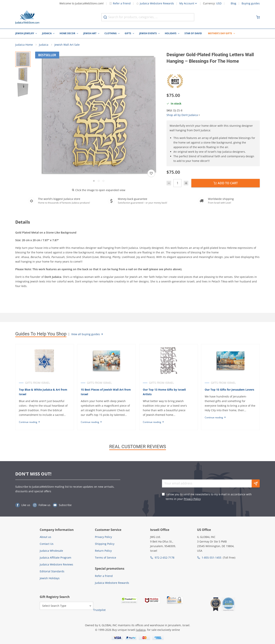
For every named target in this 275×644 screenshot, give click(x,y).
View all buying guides (87, 335)
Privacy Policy (192, 499)
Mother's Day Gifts (220, 33)
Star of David (193, 33)
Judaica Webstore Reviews (56, 564)
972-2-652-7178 (165, 558)
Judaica (47, 33)
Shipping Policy (105, 544)
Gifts (128, 33)
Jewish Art (90, 33)
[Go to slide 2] (99, 181)
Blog (233, 3)
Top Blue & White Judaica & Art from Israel (43, 392)
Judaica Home (24, 45)
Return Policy (103, 551)
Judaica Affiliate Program (55, 558)
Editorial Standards (52, 571)
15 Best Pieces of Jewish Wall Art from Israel (106, 392)
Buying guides (251, 3)
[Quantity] (177, 183)
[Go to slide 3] (103, 181)
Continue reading (30, 423)
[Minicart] (258, 17)
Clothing (111, 33)
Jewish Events (148, 33)
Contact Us (47, 544)
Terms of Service (106, 558)
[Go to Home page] (27, 17)
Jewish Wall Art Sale (67, 45)
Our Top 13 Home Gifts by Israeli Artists (165, 392)
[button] (99, 115)
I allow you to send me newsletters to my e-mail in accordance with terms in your (209, 497)
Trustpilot (99, 610)
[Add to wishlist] (151, 174)
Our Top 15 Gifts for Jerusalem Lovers (230, 390)
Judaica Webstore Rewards (155, 3)
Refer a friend (120, 3)
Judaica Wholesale (51, 551)
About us (45, 537)
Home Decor (67, 33)
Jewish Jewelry (25, 33)
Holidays (171, 33)
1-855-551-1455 (212, 558)
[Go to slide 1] (94, 181)
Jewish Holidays (50, 578)
